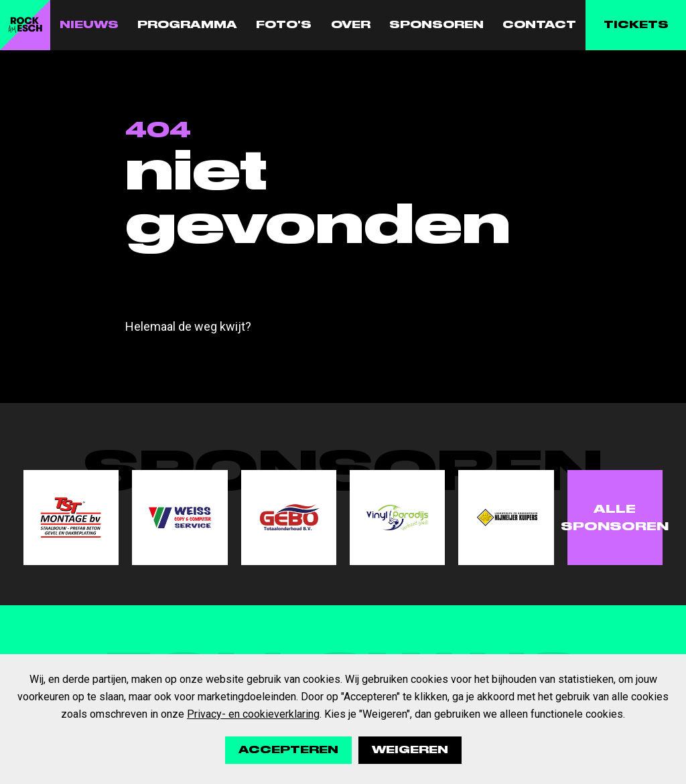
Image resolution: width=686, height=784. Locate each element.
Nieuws (89, 25)
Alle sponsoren (615, 518)
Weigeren (410, 750)
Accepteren (288, 750)
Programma (187, 25)
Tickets (636, 25)
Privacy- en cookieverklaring (253, 714)
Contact (539, 25)
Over (351, 25)
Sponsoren (436, 25)
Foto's (284, 25)
